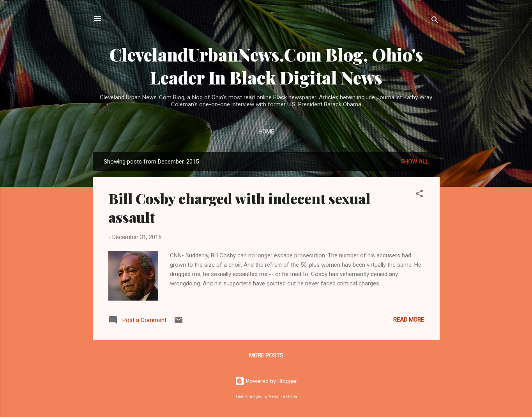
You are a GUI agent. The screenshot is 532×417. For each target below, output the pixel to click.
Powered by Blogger (266, 381)
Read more (409, 320)
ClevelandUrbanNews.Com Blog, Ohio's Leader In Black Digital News (266, 66)
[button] (419, 195)
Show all (415, 162)
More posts (266, 355)
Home (266, 132)
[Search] (435, 21)
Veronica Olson (283, 397)
